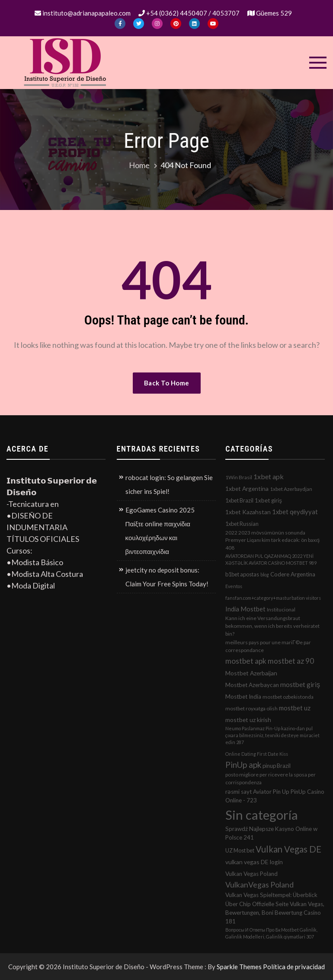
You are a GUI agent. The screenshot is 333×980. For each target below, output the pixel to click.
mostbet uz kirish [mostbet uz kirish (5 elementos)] (248, 720)
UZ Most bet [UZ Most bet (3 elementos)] (240, 850)
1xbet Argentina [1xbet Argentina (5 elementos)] (247, 488)
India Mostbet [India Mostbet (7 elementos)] (245, 609)
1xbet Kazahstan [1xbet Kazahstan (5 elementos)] (248, 512)
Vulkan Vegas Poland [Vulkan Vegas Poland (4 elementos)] (251, 874)
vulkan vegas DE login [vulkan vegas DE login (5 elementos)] (254, 862)
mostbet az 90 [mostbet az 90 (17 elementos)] (291, 661)
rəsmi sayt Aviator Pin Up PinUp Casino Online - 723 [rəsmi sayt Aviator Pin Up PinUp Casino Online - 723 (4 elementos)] (275, 796)
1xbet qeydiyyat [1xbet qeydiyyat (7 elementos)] (295, 512)
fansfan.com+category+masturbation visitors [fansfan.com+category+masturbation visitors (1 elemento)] (273, 598)
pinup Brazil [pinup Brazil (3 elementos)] (277, 766)
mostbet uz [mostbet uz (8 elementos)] (295, 708)
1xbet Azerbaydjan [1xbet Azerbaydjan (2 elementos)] (291, 489)
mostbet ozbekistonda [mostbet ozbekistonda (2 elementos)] (288, 697)
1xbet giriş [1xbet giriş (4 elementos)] (268, 500)
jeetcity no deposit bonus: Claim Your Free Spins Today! (167, 577)
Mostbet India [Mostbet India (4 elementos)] (243, 697)
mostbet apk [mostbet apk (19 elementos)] (246, 661)
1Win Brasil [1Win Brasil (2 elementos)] (239, 477)
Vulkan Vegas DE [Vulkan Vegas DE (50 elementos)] (288, 849)
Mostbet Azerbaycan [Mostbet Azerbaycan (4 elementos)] (252, 685)
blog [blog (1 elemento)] (265, 574)
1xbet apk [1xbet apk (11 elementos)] (269, 476)
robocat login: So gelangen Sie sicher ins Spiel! (169, 484)
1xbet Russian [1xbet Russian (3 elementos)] (242, 524)
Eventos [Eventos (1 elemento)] (234, 586)
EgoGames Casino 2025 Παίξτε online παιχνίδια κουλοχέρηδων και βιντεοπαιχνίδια (160, 531)
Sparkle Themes (239, 967)
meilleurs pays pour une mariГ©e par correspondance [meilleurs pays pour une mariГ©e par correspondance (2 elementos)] (268, 646)
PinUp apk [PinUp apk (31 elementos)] (243, 765)
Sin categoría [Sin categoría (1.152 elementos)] (262, 815)
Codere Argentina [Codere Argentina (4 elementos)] (293, 574)
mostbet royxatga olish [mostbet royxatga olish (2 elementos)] (251, 708)
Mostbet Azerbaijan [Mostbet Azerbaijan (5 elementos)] (251, 673)
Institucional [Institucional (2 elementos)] (281, 609)
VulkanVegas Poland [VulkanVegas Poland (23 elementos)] (259, 885)
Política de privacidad (294, 967)
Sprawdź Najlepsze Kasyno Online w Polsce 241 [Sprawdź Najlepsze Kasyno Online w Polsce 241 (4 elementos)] (271, 833)
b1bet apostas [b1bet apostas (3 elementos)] (242, 574)
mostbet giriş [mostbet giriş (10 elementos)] (300, 684)
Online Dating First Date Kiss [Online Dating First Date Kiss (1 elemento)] (257, 754)
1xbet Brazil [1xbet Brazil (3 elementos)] (239, 500)
